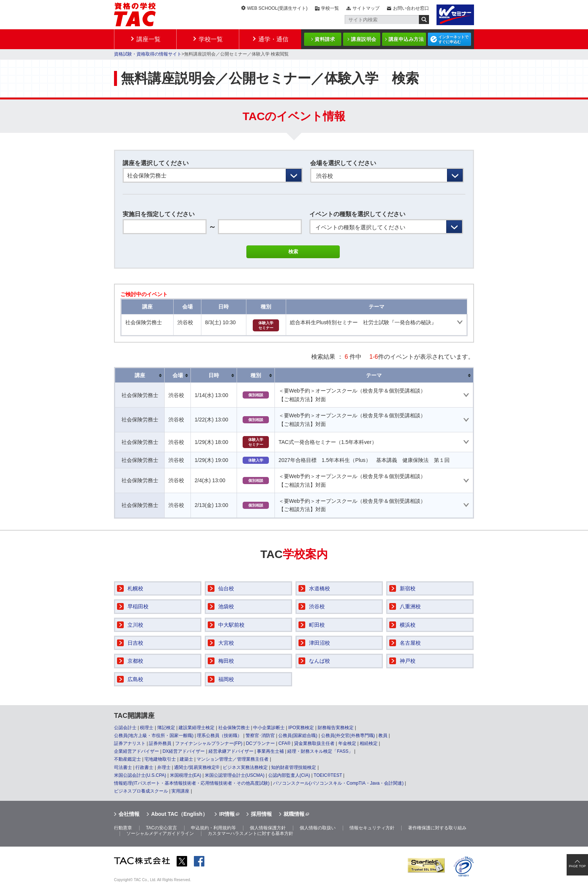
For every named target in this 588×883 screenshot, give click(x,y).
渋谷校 (317, 606)
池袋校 (226, 606)
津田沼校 (319, 643)
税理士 (147, 728)
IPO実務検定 (301, 728)
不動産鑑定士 (127, 759)
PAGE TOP (577, 866)
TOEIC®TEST (328, 775)
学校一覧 (330, 8)
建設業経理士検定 (196, 728)
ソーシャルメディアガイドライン (160, 833)
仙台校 (226, 588)
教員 (383, 736)
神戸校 (408, 661)
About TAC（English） (179, 814)
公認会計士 (125, 728)
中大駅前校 (231, 625)
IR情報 (227, 814)
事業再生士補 (270, 751)
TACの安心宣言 (161, 828)
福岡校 (226, 679)
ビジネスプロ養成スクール (141, 791)
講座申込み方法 (406, 39)
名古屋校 (410, 643)
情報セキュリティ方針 (372, 828)
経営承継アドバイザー (231, 751)
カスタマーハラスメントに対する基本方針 (250, 833)
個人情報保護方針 (268, 828)
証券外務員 (160, 743)
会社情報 (129, 814)
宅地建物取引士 (160, 759)
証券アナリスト (130, 743)
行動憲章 (123, 828)
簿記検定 (166, 728)
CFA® (284, 743)
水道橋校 (319, 588)
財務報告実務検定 (336, 728)
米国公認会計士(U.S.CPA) (140, 775)
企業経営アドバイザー (136, 751)
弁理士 (164, 767)
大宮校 (226, 643)
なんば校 (319, 661)
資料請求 (325, 39)
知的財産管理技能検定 (294, 767)
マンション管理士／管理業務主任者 (232, 759)
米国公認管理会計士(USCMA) (235, 775)
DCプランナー (260, 743)
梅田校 (226, 661)
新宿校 (408, 588)
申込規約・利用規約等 (213, 828)
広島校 (135, 679)
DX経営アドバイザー (184, 751)
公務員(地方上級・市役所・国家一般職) (154, 736)
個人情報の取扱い (318, 828)
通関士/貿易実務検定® (196, 767)
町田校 (317, 625)
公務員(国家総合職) (298, 736)
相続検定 (369, 743)
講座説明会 (364, 39)
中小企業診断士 (269, 728)
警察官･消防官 (260, 736)
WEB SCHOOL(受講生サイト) (277, 8)
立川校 (135, 625)
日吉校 (135, 643)
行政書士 (144, 767)
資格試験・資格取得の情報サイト (148, 54)
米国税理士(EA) (186, 775)
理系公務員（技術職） (219, 736)
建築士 (186, 759)
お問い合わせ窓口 (411, 8)
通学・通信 (273, 39)
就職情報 (294, 814)
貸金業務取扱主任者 (314, 743)
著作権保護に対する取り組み (437, 828)
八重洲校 (410, 606)
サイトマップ (366, 8)
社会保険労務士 (234, 728)
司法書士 (123, 767)
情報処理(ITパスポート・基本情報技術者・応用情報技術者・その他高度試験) (192, 783)
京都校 (135, 661)
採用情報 (261, 814)
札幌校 (135, 588)
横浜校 (408, 625)
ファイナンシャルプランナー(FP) (209, 743)
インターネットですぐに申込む (453, 39)
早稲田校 (138, 606)
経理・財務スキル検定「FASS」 (320, 751)
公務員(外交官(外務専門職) (348, 736)
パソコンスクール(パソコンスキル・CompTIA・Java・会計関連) (338, 783)
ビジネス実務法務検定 (245, 767)
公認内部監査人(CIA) (289, 775)
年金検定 (347, 743)
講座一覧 (148, 39)
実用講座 (180, 791)
